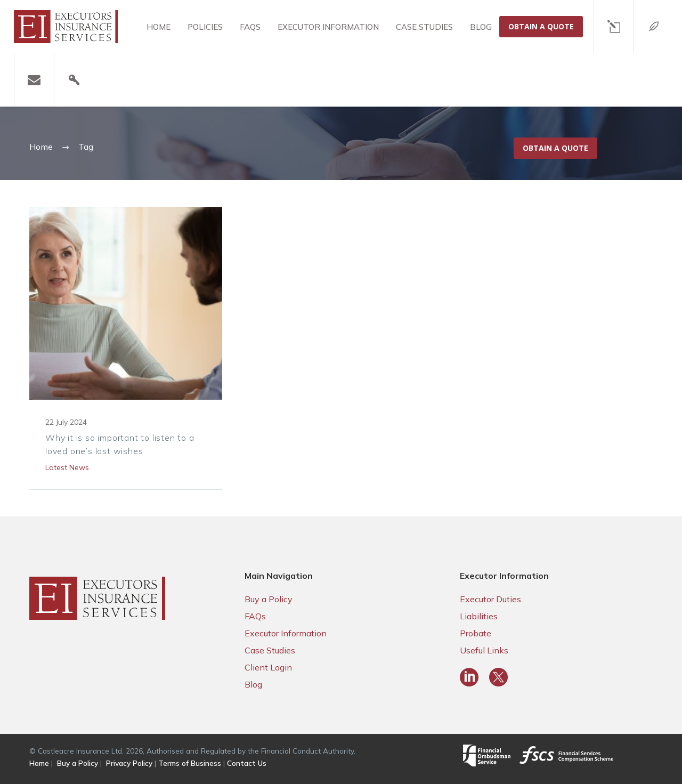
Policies (205, 27)
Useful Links (484, 650)
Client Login (268, 667)
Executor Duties (490, 599)
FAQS (250, 27)
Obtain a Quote (555, 148)
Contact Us (247, 763)
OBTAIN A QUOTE (541, 26)
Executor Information (328, 27)
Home (159, 27)
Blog (481, 27)
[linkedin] (469, 677)
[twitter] (498, 677)
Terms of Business (190, 763)
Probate (476, 633)
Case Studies (424, 27)
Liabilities (479, 616)
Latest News (67, 467)
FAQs (255, 616)
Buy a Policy (269, 599)
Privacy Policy (129, 763)
